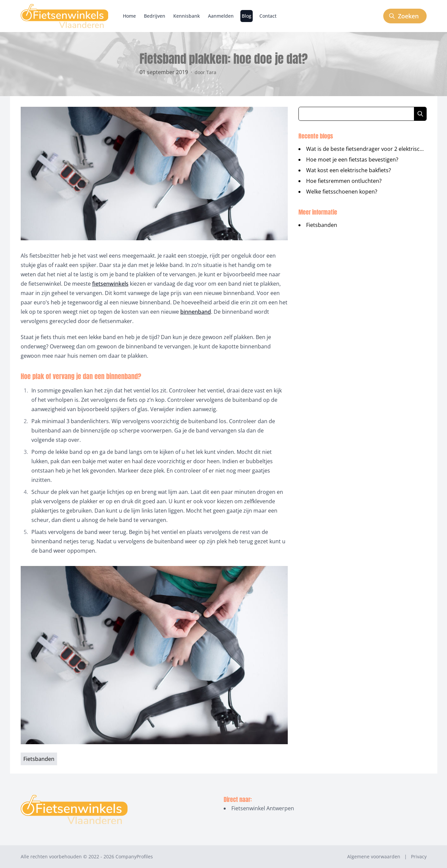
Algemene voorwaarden (374, 856)
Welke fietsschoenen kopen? (342, 192)
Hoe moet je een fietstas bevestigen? (352, 160)
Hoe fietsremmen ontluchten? (344, 181)
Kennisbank (187, 16)
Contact (268, 16)
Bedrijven (155, 16)
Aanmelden (221, 16)
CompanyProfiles (134, 856)
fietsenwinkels (110, 284)
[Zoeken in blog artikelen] (356, 114)
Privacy (419, 856)
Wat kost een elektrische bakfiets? (349, 170)
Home (129, 16)
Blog (247, 16)
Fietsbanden (322, 225)
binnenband (196, 312)
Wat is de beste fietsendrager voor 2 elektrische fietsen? (376, 149)
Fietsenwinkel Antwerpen (263, 808)
